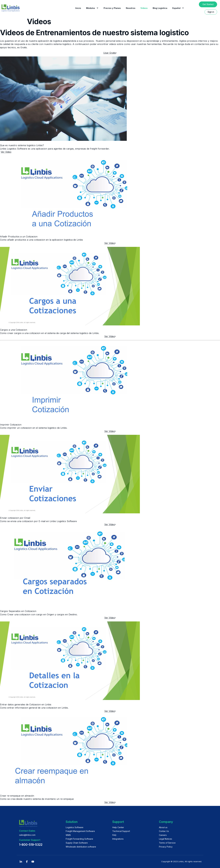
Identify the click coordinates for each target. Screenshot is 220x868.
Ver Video (6, 152)
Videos (144, 8)
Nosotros (131, 8)
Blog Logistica (160, 8)
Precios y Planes (112, 8)
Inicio (78, 8)
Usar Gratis (110, 53)
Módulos (92, 8)
